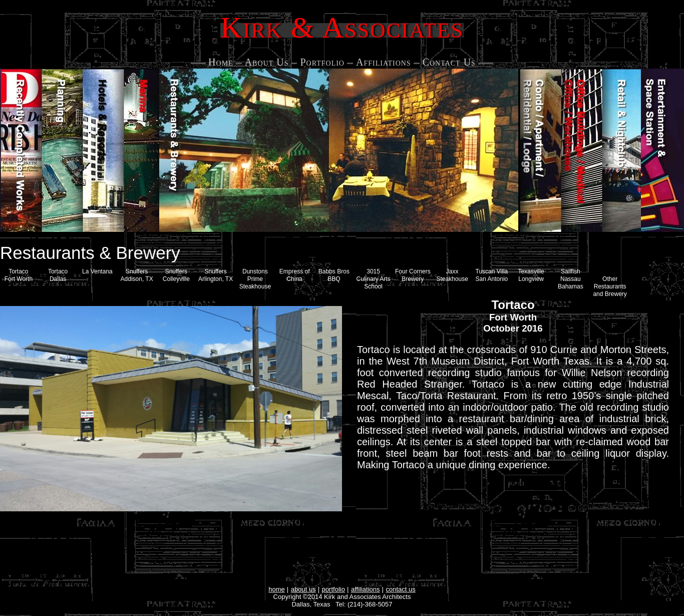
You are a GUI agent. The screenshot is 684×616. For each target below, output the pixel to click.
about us (303, 589)
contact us (401, 589)
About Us (267, 62)
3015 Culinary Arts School (374, 279)
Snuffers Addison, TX (137, 275)
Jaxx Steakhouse (452, 275)
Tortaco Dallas (58, 275)
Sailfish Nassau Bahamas (571, 279)
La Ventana (97, 271)
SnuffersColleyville (176, 275)
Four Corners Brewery (413, 275)
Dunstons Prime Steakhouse (255, 279)
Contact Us (449, 62)
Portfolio (322, 62)
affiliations (366, 589)
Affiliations (384, 62)
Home (221, 62)
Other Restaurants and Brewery (610, 286)
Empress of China (295, 275)
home (277, 589)
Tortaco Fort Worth (19, 275)
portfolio (333, 589)
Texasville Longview (531, 275)
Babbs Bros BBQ (334, 275)
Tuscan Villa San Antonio (492, 275)
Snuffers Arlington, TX (216, 275)
